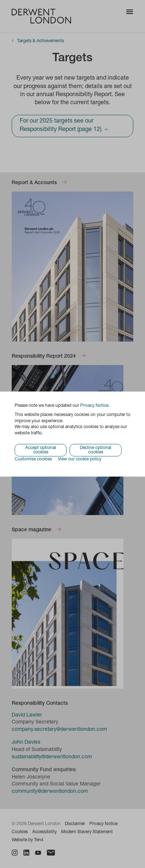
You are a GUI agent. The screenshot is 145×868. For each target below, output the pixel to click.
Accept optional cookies (41, 450)
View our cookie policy (80, 459)
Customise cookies (33, 459)
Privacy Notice (94, 406)
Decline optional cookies (96, 450)
